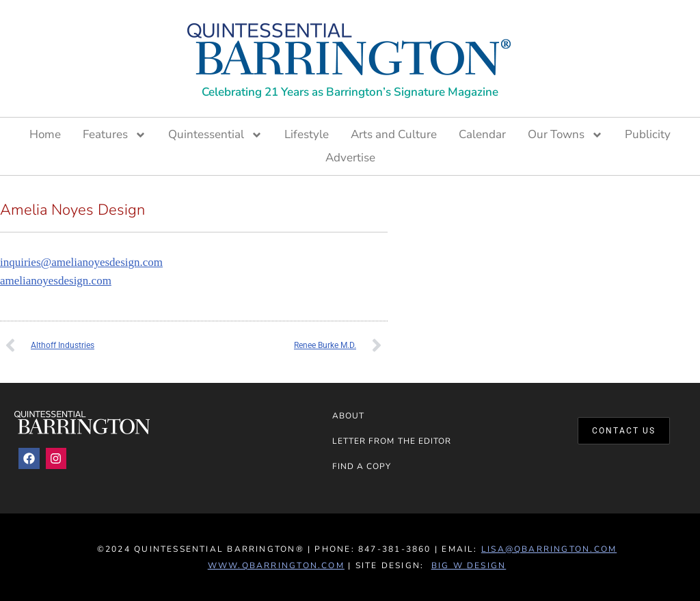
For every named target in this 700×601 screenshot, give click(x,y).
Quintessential (215, 135)
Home (45, 134)
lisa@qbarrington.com (549, 549)
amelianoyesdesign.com (56, 281)
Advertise (350, 158)
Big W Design (469, 565)
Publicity (648, 134)
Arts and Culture (394, 134)
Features (115, 135)
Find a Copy (362, 466)
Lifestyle (307, 134)
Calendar (482, 134)
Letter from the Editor (392, 441)
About (348, 416)
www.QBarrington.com (276, 565)
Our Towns (565, 135)
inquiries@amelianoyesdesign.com (81, 262)
